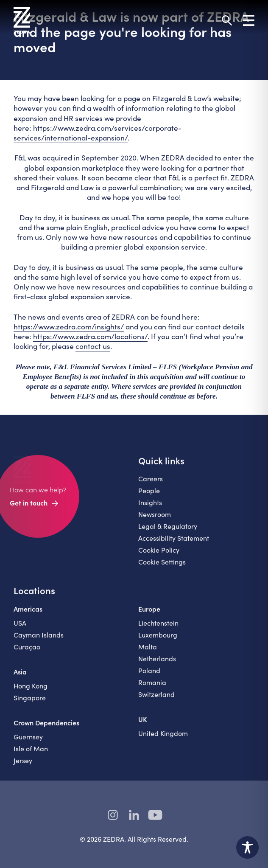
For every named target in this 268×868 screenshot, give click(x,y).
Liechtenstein (158, 628)
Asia (20, 676)
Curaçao (27, 651)
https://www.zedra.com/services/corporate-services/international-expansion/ (98, 133)
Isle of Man (31, 753)
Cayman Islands (39, 639)
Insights (150, 507)
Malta (148, 651)
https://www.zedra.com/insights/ (69, 326)
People (149, 495)
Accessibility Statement (174, 543)
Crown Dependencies (46, 727)
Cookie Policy (159, 555)
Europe (149, 613)
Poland (149, 675)
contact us (93, 346)
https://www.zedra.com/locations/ (90, 336)
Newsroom (155, 519)
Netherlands (157, 663)
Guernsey (28, 741)
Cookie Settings (162, 566)
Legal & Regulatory (168, 531)
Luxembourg (158, 639)
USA (20, 628)
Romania (152, 687)
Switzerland (156, 699)
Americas (28, 613)
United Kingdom (163, 738)
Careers (151, 483)
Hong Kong (31, 690)
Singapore (30, 702)
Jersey (23, 765)
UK (143, 724)
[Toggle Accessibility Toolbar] (247, 847)
